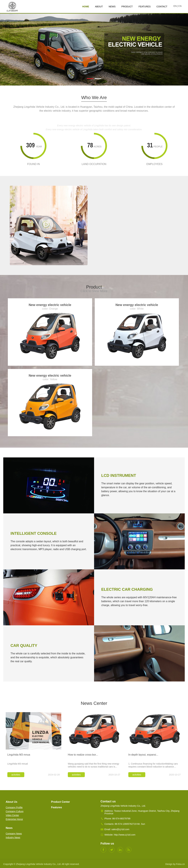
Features (56, 807)
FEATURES (145, 7)
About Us (11, 802)
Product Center (60, 802)
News (9, 828)
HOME (86, 7)
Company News (14, 834)
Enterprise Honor (14, 819)
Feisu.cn (180, 864)
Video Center (12, 815)
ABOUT (99, 7)
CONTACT (162, 7)
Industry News (13, 837)
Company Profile (14, 807)
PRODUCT (127, 7)
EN (175, 6)
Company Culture (15, 811)
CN (180, 6)
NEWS (112, 7)
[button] (90, 79)
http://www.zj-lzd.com (125, 835)
